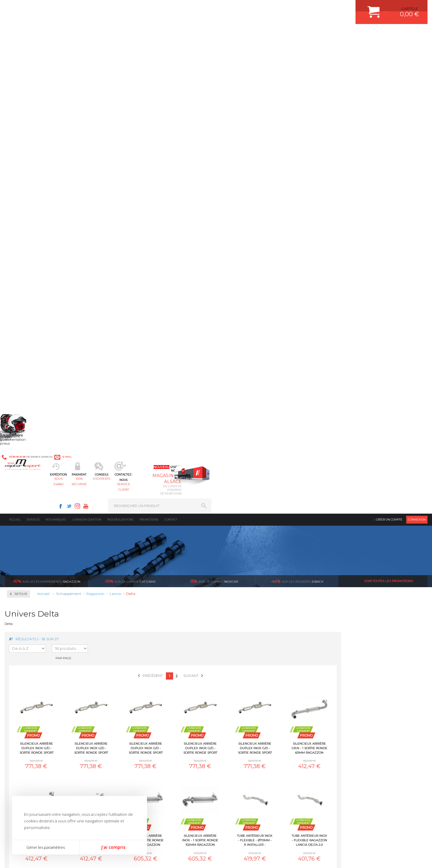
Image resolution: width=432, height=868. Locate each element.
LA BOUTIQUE (16, 709)
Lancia (21, 355)
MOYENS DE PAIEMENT (348, 677)
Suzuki (21, 470)
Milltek (21, 196)
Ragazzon (46, 111)
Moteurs (127, 655)
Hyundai (22, 326)
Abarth (21, 233)
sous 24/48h (112, 35)
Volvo (20, 499)
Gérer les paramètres (46, 847)
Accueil (15, 49)
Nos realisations (120, 49)
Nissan (21, 398)
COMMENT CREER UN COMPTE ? (355, 662)
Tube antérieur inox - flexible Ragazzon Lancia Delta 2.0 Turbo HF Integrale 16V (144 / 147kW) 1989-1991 (123, 462)
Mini (19, 384)
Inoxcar (22, 177)
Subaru (21, 463)
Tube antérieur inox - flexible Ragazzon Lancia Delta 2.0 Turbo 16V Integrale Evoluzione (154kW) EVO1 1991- (396, 370)
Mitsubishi (24, 391)
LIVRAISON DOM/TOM (346, 700)
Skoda (21, 449)
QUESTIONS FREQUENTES (350, 707)
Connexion (417, 49)
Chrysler (22, 276)
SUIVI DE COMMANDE (346, 685)
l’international (395, 587)
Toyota (21, 478)
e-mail (137, 8)
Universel (23, 485)
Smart (20, 456)
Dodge (21, 290)
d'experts (199, 35)
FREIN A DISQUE (240, 722)
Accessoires (27, 158)
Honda (21, 319)
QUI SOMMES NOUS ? (22, 701)
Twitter (285, 8)
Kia (18, 348)
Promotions (149, 49)
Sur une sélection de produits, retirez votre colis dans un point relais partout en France (247, 609)
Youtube (302, 8)
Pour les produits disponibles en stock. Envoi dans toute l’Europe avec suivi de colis (35, 604)
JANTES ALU (237, 685)
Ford (19, 312)
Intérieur (128, 715)
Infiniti (21, 334)
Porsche (22, 420)
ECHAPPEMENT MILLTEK (247, 677)
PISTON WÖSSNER (242, 670)
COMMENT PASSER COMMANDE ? (356, 670)
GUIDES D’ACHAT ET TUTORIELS (355, 715)
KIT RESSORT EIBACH (244, 700)
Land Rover (25, 362)
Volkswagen (25, 492)
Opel (19, 406)
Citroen (21, 283)
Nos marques (56, 49)
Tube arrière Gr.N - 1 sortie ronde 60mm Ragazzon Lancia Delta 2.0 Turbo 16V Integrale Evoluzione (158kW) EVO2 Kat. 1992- (232, 462)
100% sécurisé (155, 35)
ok (202, 765)
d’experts (183, 587)
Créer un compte (389, 49)
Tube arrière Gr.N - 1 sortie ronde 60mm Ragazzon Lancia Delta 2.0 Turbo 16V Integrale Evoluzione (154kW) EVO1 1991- (177, 462)
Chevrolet (23, 269)
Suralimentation (135, 662)
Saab (19, 434)
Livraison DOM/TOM (87, 49)
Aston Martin (26, 247)
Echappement (132, 670)
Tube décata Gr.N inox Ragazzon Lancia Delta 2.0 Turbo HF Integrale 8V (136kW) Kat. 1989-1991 (287, 462)
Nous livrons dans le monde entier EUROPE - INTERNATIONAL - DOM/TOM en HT (388, 604)
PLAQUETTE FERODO (244, 662)
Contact (171, 49)
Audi (19, 254)
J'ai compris (113, 847)
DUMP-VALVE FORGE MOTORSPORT (256, 707)
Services (33, 49)
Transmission (131, 677)
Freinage (127, 692)
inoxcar (213, 111)
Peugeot (22, 413)
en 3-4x (113, 587)
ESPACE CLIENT (341, 655)
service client (242, 35)
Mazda (21, 370)
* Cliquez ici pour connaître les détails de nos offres (258, 771)
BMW (20, 262)
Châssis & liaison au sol (141, 685)
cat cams (130, 111)
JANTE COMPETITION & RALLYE (252, 715)
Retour (107, 124)
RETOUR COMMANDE (346, 692)
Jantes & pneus (133, 700)
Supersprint (26, 516)
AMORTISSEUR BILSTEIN (247, 655)
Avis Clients (402, 839)
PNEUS (232, 692)
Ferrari (21, 298)
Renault (22, 427)
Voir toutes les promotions (388, 111)
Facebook (277, 8)
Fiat (19, 305)
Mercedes (23, 377)
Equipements (131, 722)
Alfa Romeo (25, 240)
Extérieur (128, 707)
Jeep (19, 341)
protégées (325, 587)
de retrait (254, 593)
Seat (19, 442)
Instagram (293, 8)
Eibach (297, 111)
